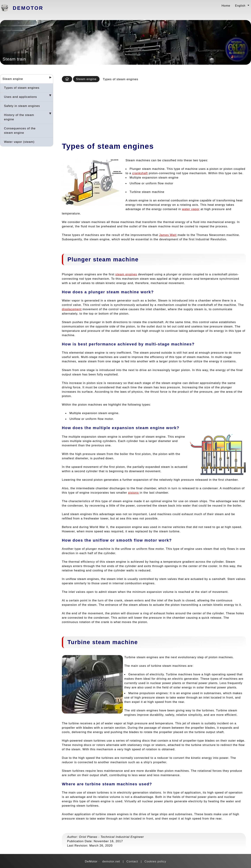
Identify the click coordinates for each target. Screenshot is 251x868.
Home (226, 6)
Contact (132, 861)
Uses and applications (20, 97)
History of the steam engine (19, 117)
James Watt (168, 235)
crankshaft (140, 173)
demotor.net (111, 861)
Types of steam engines (22, 88)
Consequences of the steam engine (20, 131)
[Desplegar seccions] (49, 78)
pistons (133, 493)
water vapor (191, 209)
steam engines (126, 274)
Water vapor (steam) (19, 142)
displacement (72, 309)
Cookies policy (155, 861)
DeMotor (28, 8)
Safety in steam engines (22, 106)
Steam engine (13, 79)
